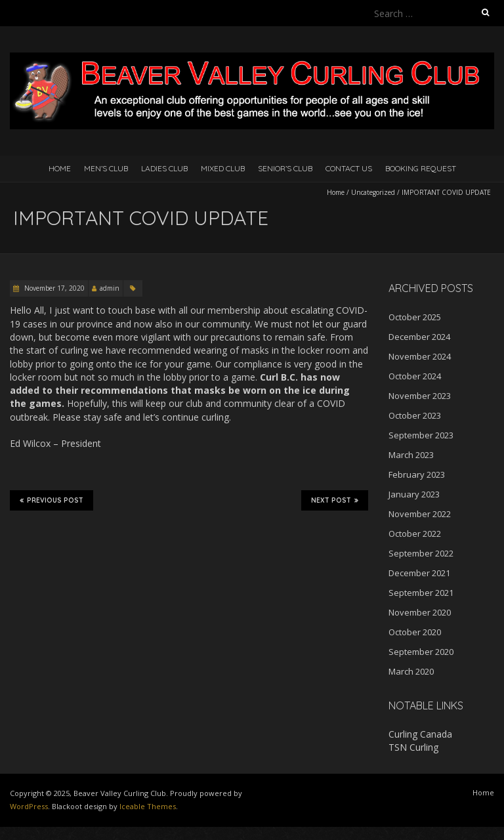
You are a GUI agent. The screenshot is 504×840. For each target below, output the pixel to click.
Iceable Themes (148, 806)
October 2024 (415, 376)
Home (60, 168)
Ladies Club (164, 168)
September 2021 (421, 593)
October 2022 (415, 534)
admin (110, 288)
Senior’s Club (285, 168)
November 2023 (420, 396)
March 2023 (411, 455)
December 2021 (419, 573)
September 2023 (421, 435)
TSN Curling (413, 747)
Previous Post (52, 500)
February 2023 (417, 474)
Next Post (335, 500)
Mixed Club (223, 168)
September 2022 (421, 553)
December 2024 (419, 337)
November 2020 (420, 612)
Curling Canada (420, 734)
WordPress (29, 806)
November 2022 (420, 514)
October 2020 (415, 632)
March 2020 (411, 671)
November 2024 (420, 356)
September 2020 (421, 652)
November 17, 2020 (53, 288)
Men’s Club (106, 168)
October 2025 (415, 317)
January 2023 (414, 494)
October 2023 (415, 415)
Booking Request (421, 168)
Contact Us (349, 168)
